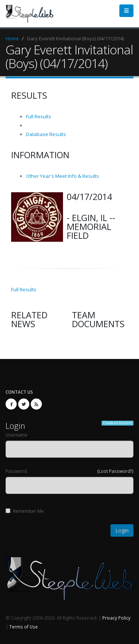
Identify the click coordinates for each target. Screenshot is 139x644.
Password (16, 471)
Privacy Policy (116, 618)
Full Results (39, 116)
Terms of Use (24, 627)
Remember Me (25, 511)
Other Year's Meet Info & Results (62, 176)
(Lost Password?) (115, 471)
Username (16, 435)
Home (12, 38)
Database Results (46, 134)
